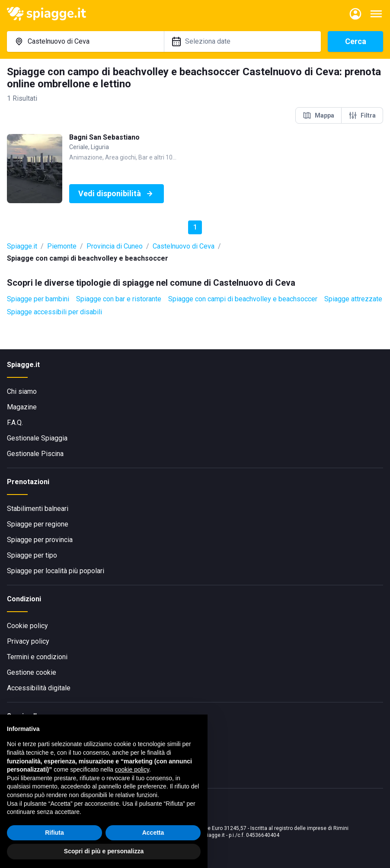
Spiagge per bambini (38, 299)
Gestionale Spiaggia (37, 438)
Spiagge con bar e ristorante (119, 299)
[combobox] (85, 41)
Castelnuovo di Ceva (184, 246)
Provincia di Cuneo (115, 246)
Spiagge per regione (38, 524)
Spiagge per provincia (40, 540)
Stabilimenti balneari (38, 509)
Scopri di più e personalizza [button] (104, 851)
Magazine (22, 407)
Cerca (356, 41)
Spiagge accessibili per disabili (54, 312)
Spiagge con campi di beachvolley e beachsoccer (243, 299)
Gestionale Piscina (35, 454)
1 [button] (195, 227)
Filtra (362, 115)
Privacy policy (28, 641)
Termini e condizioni (37, 657)
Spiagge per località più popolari (56, 571)
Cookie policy (27, 626)
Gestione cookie (32, 672)
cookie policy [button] (132, 769)
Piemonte (62, 246)
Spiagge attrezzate (353, 299)
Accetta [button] (153, 833)
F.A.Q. (15, 423)
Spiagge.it (22, 246)
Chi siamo (22, 391)
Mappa (318, 115)
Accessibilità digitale (39, 688)
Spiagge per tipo (32, 555)
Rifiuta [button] (54, 833)
